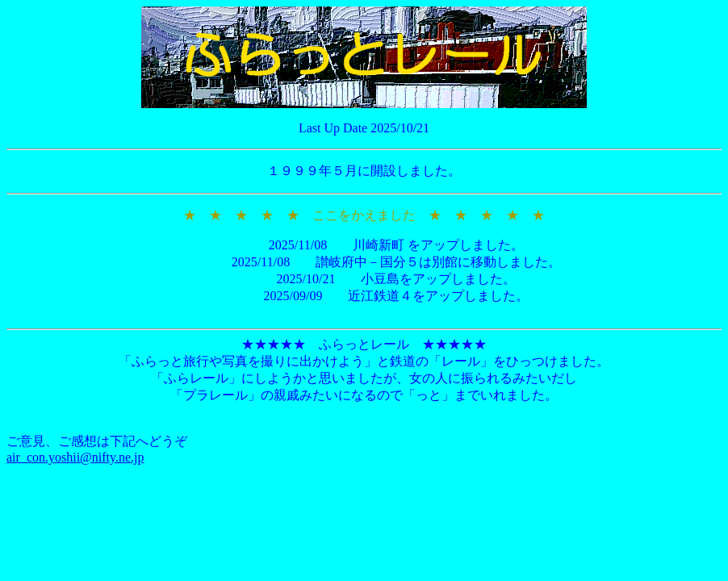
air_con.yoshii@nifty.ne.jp (75, 457)
